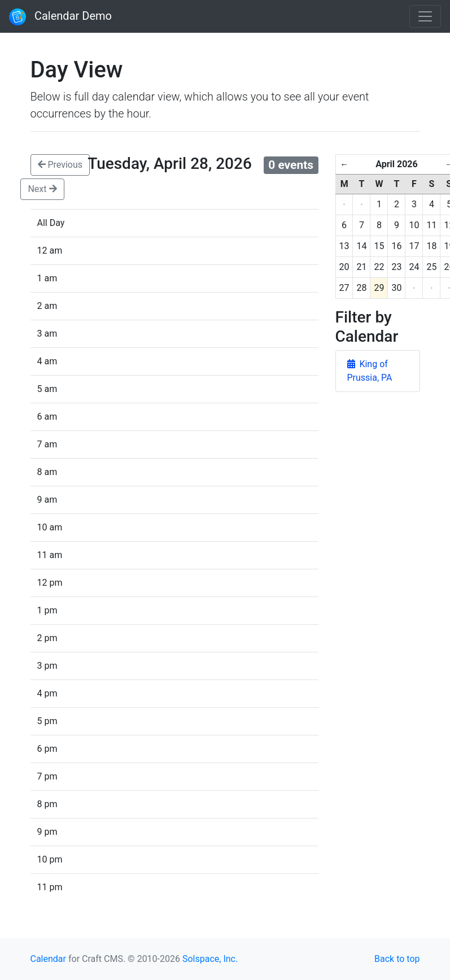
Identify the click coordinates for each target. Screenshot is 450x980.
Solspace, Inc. (210, 959)
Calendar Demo (60, 17)
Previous (60, 165)
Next (42, 189)
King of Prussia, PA (370, 371)
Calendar (48, 959)
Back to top (397, 959)
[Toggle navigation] (425, 16)
